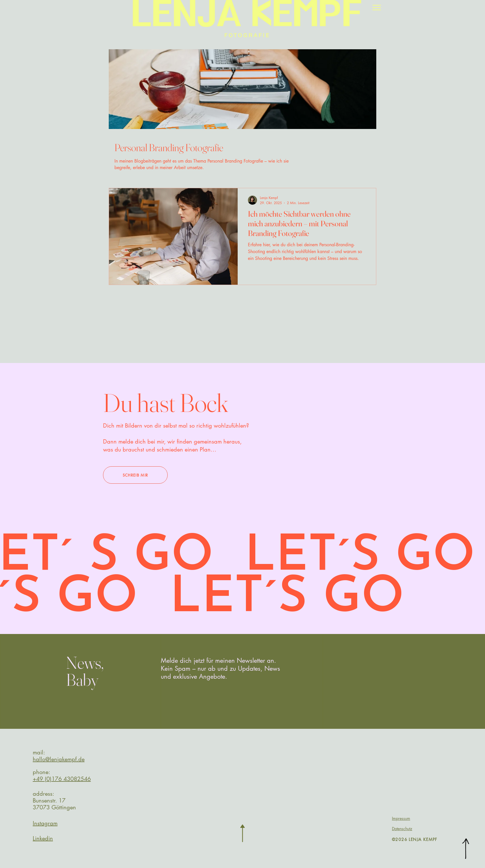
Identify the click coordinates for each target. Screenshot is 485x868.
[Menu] (377, 8)
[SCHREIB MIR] (135, 475)
